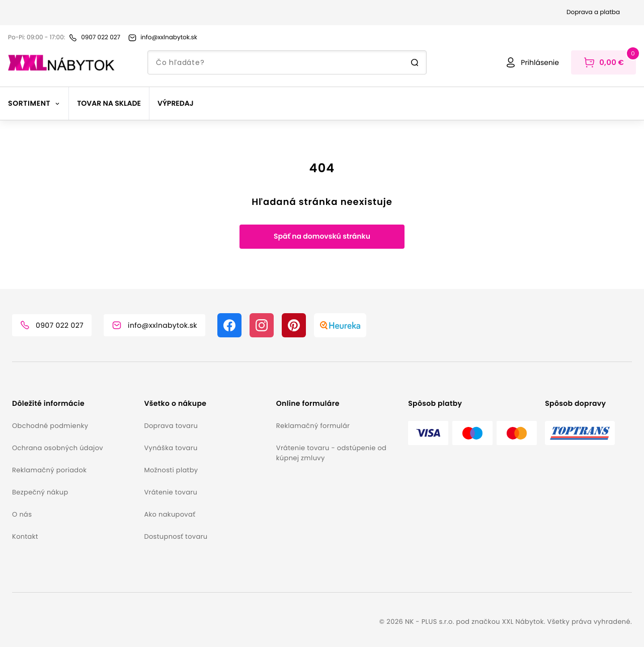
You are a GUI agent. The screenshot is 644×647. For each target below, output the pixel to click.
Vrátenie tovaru (171, 492)
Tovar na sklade (109, 103)
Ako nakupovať (170, 514)
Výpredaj (176, 103)
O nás (22, 514)
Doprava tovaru (171, 426)
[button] (74, 404)
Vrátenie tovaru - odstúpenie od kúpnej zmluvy (331, 453)
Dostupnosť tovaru (176, 536)
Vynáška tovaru (171, 448)
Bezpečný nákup (40, 492)
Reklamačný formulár (313, 426)
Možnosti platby (171, 470)
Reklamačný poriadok (49, 470)
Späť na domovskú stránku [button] (322, 236)
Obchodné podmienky (50, 426)
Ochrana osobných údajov (58, 448)
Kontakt (25, 536)
